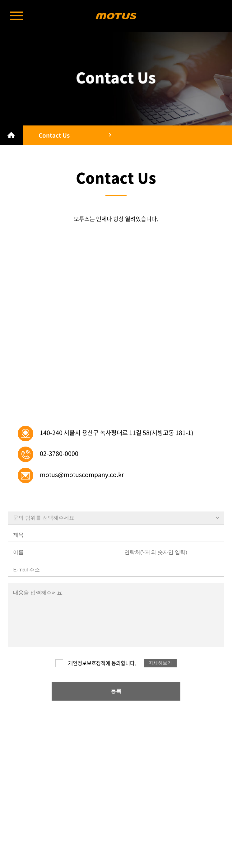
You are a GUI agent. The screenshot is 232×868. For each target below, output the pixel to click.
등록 (116, 691)
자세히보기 (160, 663)
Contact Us (54, 135)
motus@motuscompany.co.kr (82, 474)
